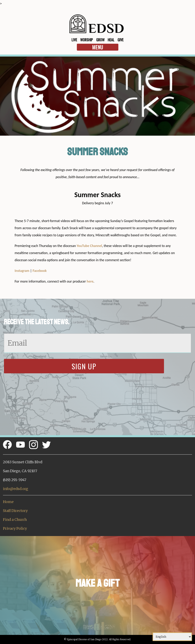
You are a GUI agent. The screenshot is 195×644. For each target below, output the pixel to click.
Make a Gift (97, 583)
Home (8, 502)
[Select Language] (172, 637)
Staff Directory (15, 511)
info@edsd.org (16, 489)
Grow (100, 40)
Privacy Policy (15, 528)
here (90, 281)
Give (121, 40)
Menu (97, 47)
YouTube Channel (89, 246)
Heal (111, 40)
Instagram (22, 271)
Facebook (40, 271)
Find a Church (15, 520)
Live (74, 40)
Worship (87, 40)
